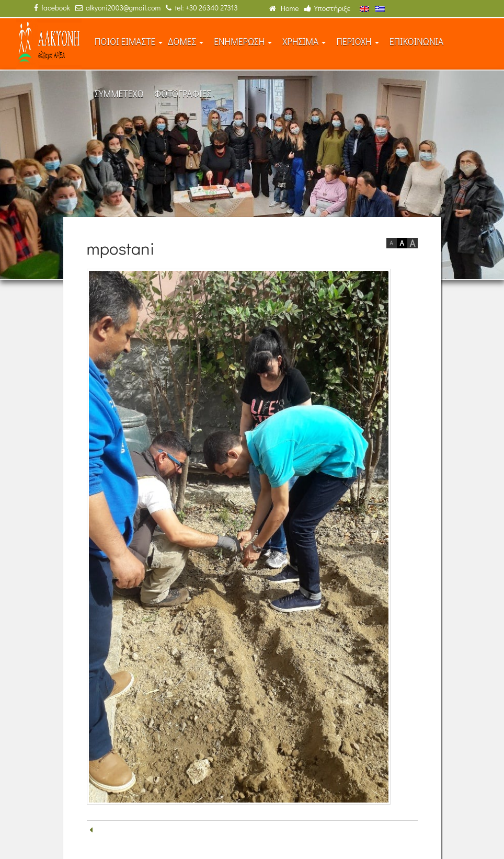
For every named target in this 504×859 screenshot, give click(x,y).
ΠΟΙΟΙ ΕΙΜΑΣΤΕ (129, 42)
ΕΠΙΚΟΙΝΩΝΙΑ (417, 42)
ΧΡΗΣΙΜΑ (304, 42)
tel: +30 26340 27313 (202, 8)
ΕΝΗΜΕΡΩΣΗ (243, 42)
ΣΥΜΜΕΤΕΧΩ (119, 94)
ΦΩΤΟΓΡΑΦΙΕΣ (183, 94)
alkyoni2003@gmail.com (118, 8)
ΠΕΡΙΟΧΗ (358, 42)
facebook (52, 8)
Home (284, 8)
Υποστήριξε (328, 8)
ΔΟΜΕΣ (186, 42)
